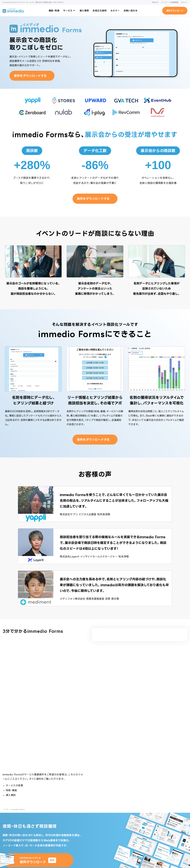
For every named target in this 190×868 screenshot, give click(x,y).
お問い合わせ (131, 11)
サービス (69, 10)
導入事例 (84, 11)
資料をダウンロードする (30, 76)
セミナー (115, 11)
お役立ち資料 (100, 11)
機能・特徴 (54, 11)
